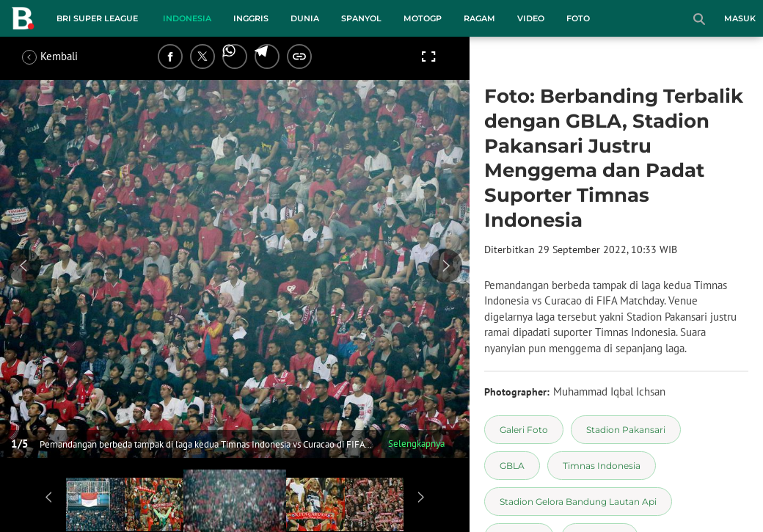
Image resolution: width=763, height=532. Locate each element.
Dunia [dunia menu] (305, 18)
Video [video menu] (531, 18)
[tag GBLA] (512, 466)
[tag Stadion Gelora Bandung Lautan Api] (578, 502)
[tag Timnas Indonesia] (602, 466)
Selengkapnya (416, 444)
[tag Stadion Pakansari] (626, 430)
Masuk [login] (740, 18)
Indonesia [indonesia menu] (187, 18)
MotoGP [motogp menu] (423, 18)
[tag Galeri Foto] (524, 430)
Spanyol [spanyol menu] (361, 18)
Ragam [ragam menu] (479, 18)
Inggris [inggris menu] (251, 18)
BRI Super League (97, 18)
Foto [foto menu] (578, 18)
